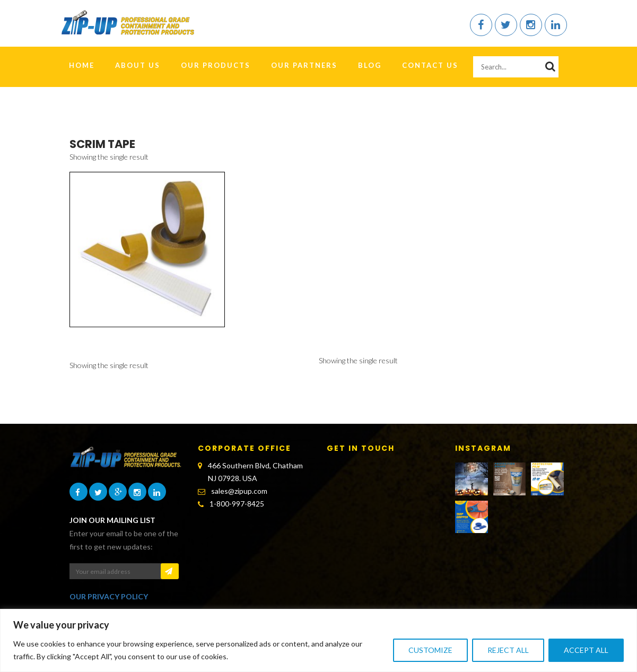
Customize (430, 650)
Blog (370, 65)
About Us (138, 65)
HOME (82, 65)
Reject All (508, 650)
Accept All (586, 650)
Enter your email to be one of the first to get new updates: (124, 540)
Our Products (216, 65)
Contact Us (430, 65)
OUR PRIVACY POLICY (109, 596)
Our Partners (304, 65)
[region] (318, 640)
